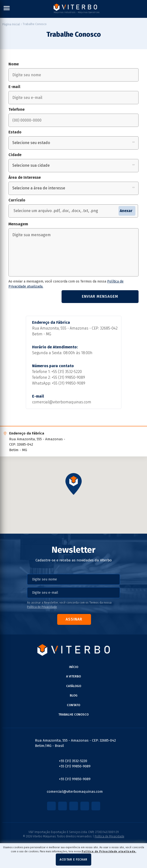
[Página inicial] (11, 24)
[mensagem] (73, 252)
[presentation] (33, 297)
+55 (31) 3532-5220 (67, 372)
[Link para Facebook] (51, 806)
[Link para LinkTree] (96, 806)
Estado (15, 132)
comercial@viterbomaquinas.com (62, 402)
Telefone (17, 109)
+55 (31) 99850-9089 (68, 377)
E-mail (14, 87)
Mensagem (18, 224)
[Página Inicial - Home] (75, 7)
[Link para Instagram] (63, 806)
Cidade (15, 155)
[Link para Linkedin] (85, 806)
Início (74, 667)
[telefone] (73, 120)
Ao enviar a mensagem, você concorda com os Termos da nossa (66, 284)
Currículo (17, 200)
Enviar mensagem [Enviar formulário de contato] (100, 296)
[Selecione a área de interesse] (73, 188)
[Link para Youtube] (74, 806)
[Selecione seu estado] (73, 143)
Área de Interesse (25, 177)
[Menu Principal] (7, 9)
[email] (73, 98)
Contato (73, 705)
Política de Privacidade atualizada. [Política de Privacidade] (109, 851)
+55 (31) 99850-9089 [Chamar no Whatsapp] (69, 383)
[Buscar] (143, 9)
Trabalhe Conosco (73, 714)
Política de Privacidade (42, 607)
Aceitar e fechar (73, 860)
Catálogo (74, 686)
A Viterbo (73, 676)
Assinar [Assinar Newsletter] (74, 619)
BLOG (74, 695)
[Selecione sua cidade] (73, 166)
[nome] (73, 75)
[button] (74, 484)
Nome (14, 64)
